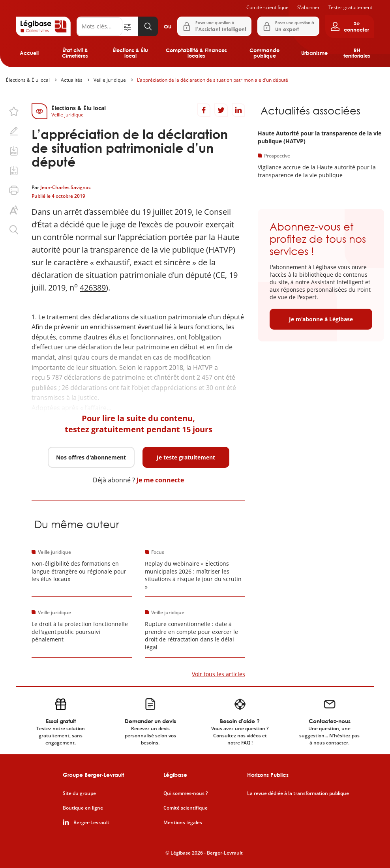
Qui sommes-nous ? (186, 793)
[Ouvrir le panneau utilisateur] (350, 26)
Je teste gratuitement (186, 457)
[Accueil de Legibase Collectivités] (43, 26)
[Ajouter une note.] (14, 131)
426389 (93, 288)
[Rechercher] (99, 26)
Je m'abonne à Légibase (321, 319)
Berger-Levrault (91, 823)
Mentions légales (183, 823)
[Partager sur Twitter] (221, 110)
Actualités (72, 80)
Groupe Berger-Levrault (93, 775)
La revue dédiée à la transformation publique (298, 793)
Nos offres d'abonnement (91, 457)
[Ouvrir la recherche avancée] (130, 26)
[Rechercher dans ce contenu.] (14, 230)
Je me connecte (160, 480)
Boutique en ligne (83, 808)
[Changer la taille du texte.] (14, 210)
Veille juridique (110, 80)
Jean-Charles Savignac (66, 187)
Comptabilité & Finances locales (196, 53)
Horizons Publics (268, 775)
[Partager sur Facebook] (204, 110)
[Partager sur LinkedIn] (238, 110)
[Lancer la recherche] (148, 26)
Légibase (175, 775)
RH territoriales (357, 53)
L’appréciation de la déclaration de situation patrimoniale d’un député (213, 80)
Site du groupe (79, 793)
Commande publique (264, 53)
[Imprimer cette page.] (14, 190)
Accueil (29, 53)
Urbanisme (314, 53)
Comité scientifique (267, 7)
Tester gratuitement (350, 7)
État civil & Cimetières (75, 53)
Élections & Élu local (130, 53)
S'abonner (308, 7)
